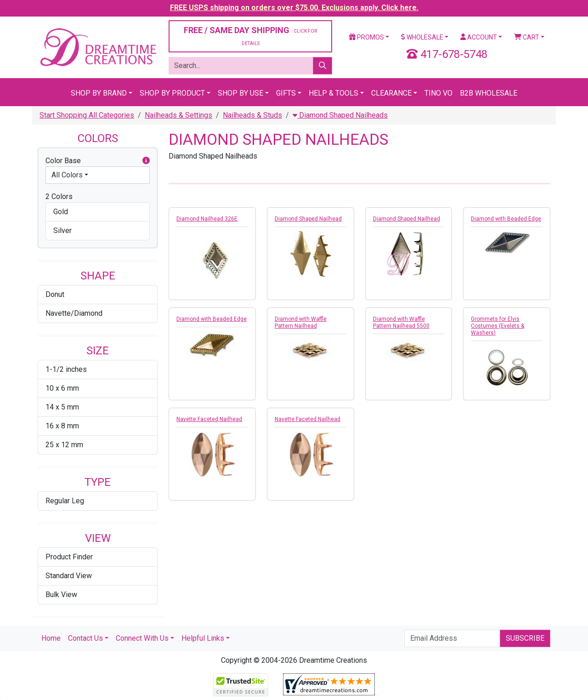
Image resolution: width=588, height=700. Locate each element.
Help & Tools (334, 93)
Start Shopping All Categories (87, 115)
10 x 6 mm (62, 388)
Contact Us (85, 638)
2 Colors (59, 196)
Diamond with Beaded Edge (506, 219)
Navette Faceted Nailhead (209, 419)
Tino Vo (438, 93)
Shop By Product (172, 93)
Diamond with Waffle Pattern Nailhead (301, 322)
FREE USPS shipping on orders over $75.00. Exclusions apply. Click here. (294, 8)
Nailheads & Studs (252, 115)
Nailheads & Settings (178, 115)
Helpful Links (203, 638)
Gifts (286, 93)
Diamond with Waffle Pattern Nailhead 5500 (401, 322)
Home (51, 638)
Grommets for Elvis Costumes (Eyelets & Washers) (498, 326)
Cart (527, 37)
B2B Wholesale (489, 93)
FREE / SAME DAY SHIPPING (250, 36)
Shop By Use (240, 93)
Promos (367, 37)
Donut (55, 294)
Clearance (391, 93)
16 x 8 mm (62, 426)
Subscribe (525, 638)
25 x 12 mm (64, 445)
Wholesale (422, 37)
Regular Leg (65, 501)
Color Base (98, 161)
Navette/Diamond (74, 313)
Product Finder (69, 557)
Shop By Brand (99, 93)
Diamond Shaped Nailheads (340, 115)
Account (479, 37)
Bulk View (61, 595)
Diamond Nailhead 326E (207, 219)
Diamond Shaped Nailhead (308, 219)
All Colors (67, 175)
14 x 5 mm (62, 407)
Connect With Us (142, 638)
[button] (146, 161)
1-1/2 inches (66, 369)
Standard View (69, 576)
